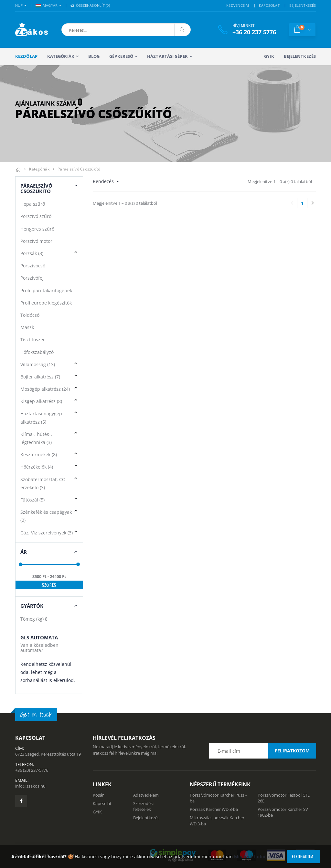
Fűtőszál (32, 500)
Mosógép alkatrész (45, 389)
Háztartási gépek (167, 56)
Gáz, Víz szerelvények (47, 533)
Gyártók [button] (32, 606)
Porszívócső (33, 266)
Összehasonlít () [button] (90, 5)
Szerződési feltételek (143, 806)
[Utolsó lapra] (313, 203)
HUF (19, 5)
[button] (95, 30)
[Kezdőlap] (18, 169)
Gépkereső (121, 56)
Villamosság (38, 364)
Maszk (27, 327)
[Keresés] (182, 30)
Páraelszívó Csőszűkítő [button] (36, 188)
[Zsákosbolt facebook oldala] (21, 801)
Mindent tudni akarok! (258, 857)
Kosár (98, 795)
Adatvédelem (146, 795)
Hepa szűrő (33, 204)
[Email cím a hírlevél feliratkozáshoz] (262, 751)
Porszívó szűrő (36, 216)
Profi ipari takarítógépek (46, 290)
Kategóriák (61, 56)
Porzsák (32, 253)
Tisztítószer (33, 340)
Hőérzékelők (37, 467)
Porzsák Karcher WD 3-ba (214, 809)
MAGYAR (47, 5)
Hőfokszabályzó (37, 352)
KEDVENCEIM (238, 5)
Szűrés (49, 585)
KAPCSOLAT (269, 5)
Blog (94, 56)
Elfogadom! (303, 856)
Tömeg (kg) (34, 619)
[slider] (21, 564)
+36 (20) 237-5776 (32, 770)
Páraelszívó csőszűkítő (79, 169)
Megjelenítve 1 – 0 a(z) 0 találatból (280, 181)
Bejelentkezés (300, 56)
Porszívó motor (36, 241)
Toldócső (30, 315)
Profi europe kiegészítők (46, 303)
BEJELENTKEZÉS (303, 5)
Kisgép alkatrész (41, 401)
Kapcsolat (102, 803)
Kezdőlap (26, 56)
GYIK (269, 56)
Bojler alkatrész (40, 377)
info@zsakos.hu (30, 786)
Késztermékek (39, 455)
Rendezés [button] (104, 181)
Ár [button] (24, 552)
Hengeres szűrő (37, 229)
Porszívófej (32, 278)
